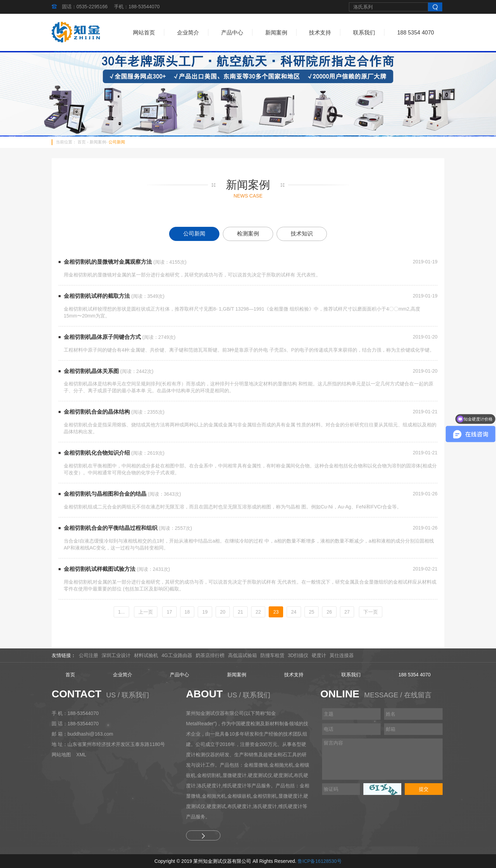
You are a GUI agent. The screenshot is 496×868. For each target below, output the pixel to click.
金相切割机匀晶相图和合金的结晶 (105, 494)
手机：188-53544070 (137, 7)
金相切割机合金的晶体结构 (97, 412)
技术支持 (320, 33)
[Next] (371, 612)
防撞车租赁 (272, 655)
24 (294, 612)
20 (223, 612)
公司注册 (89, 655)
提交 (424, 789)
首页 (82, 142)
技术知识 (302, 234)
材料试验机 (146, 655)
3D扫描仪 (298, 655)
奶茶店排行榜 (210, 655)
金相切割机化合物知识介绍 (97, 453)
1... (121, 612)
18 (187, 612)
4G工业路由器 (177, 655)
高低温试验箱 (242, 655)
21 (240, 612)
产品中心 (232, 33)
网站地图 (61, 755)
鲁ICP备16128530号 (320, 861)
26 (329, 612)
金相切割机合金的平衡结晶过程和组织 (111, 528)
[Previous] (146, 612)
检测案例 (248, 234)
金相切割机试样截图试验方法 (100, 569)
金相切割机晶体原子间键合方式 (102, 337)
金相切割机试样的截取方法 (97, 296)
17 (169, 612)
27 (347, 612)
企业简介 (188, 33)
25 (312, 612)
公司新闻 (117, 142)
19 (205, 612)
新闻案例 (276, 33)
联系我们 (364, 33)
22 (258, 612)
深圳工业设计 (116, 655)
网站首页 (144, 33)
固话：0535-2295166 (85, 7)
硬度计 (319, 655)
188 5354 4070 (416, 33)
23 (276, 612)
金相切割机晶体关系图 (91, 371)
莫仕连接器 (342, 655)
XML (81, 755)
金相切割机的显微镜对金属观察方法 (108, 262)
